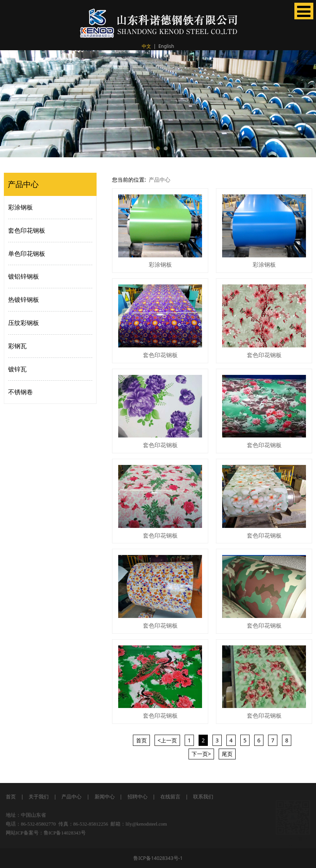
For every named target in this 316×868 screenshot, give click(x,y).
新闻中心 (105, 797)
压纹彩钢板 (24, 323)
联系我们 (203, 797)
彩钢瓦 (17, 346)
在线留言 (170, 797)
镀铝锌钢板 (24, 276)
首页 (11, 797)
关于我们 (38, 797)
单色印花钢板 (27, 254)
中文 (146, 46)
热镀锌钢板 (24, 300)
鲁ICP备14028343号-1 (158, 858)
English (166, 46)
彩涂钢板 (20, 207)
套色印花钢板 (27, 230)
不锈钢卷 (20, 392)
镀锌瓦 (17, 369)
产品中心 (160, 180)
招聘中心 (138, 797)
